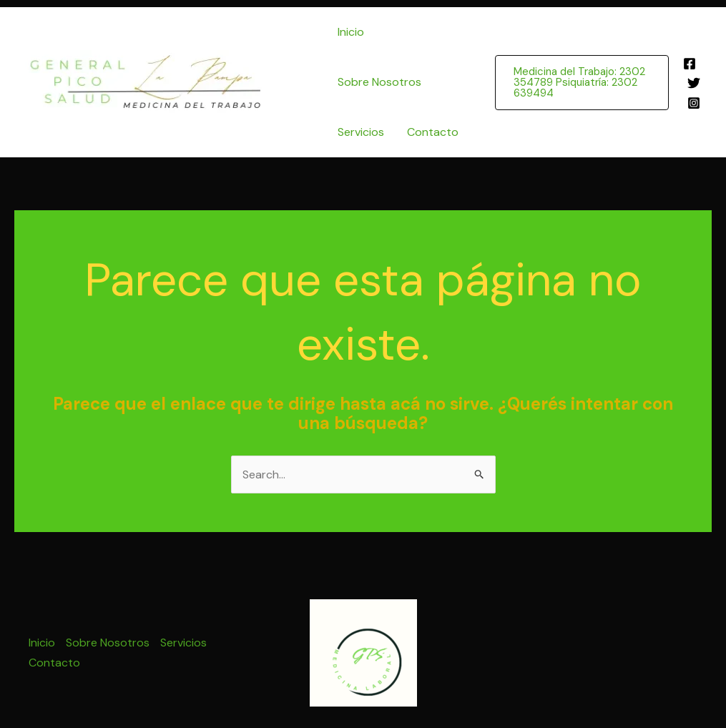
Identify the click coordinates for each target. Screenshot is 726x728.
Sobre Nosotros (379, 82)
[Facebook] (690, 64)
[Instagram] (694, 103)
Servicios (361, 132)
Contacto (433, 132)
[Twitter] (694, 83)
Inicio (351, 32)
